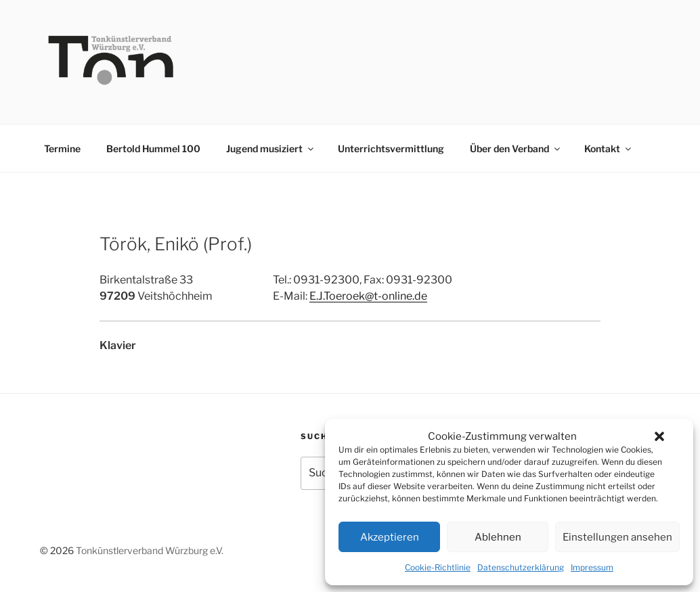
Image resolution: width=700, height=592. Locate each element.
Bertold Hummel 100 (153, 149)
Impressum (592, 567)
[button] (659, 436)
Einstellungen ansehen (617, 537)
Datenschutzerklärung (521, 567)
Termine (62, 149)
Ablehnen (498, 537)
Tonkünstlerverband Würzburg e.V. (150, 550)
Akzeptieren (390, 537)
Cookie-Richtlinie (438, 567)
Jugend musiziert (271, 149)
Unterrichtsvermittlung (391, 149)
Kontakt (609, 149)
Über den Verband (516, 149)
